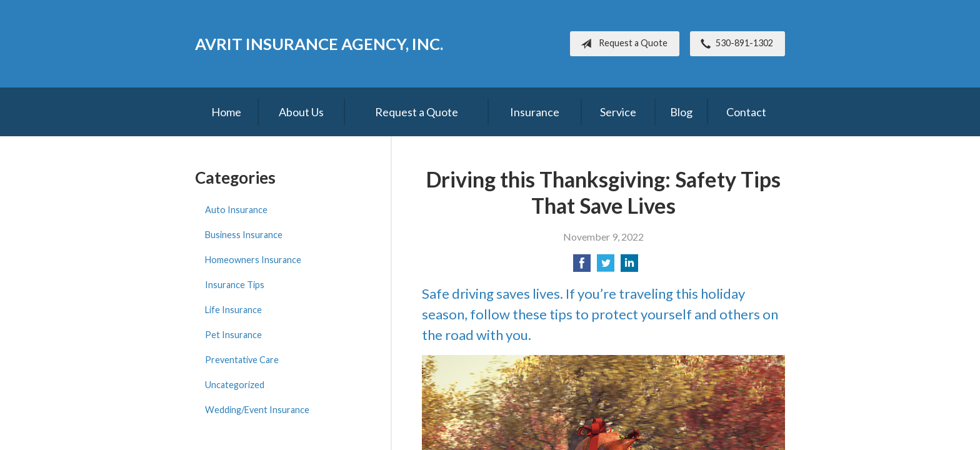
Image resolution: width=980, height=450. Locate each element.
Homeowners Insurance (253, 260)
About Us (301, 112)
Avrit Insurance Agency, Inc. (319, 44)
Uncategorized (235, 385)
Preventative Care (242, 360)
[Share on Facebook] (582, 267)
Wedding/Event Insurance (257, 410)
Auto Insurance (236, 210)
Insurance (535, 112)
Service (618, 112)
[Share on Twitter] (606, 267)
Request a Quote (622, 44)
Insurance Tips (235, 285)
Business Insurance (244, 235)
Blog (681, 112)
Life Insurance (233, 310)
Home (226, 112)
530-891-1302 (734, 44)
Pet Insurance (233, 335)
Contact (746, 112)
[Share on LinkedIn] (629, 267)
